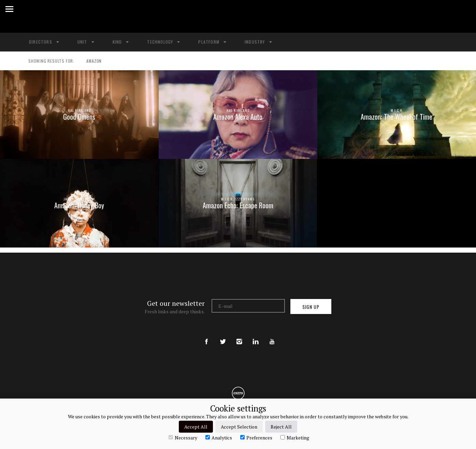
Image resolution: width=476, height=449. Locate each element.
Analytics (219, 437)
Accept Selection (239, 427)
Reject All (281, 427)
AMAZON (91, 61)
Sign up (311, 307)
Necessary (183, 437)
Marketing (295, 437)
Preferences (256, 437)
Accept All (196, 427)
